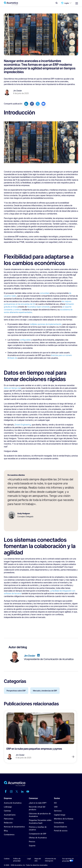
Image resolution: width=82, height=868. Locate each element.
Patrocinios (9, 819)
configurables (25, 340)
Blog (6, 831)
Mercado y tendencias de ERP (45, 691)
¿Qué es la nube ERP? (38, 803)
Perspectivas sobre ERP (16, 691)
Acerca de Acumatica (13, 803)
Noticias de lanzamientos (14, 827)
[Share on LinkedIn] (26, 104)
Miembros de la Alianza (64, 819)
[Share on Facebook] (32, 104)
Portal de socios (61, 831)
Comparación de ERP (38, 834)
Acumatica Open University (39, 307)
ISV (55, 803)
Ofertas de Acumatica (38, 838)
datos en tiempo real (12, 388)
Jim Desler (18, 91)
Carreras (7, 811)
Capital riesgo (60, 815)
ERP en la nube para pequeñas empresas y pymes (34, 749)
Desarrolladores (61, 827)
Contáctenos (9, 835)
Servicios (58, 811)
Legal (29, 859)
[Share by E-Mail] (43, 104)
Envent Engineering (23, 425)
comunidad (44, 293)
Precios (32, 842)
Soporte (32, 846)
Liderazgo (8, 807)
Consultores (59, 823)
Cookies (7, 859)
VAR (56, 807)
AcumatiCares (10, 815)
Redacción (8, 823)
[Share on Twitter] (38, 104)
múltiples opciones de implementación (46, 324)
